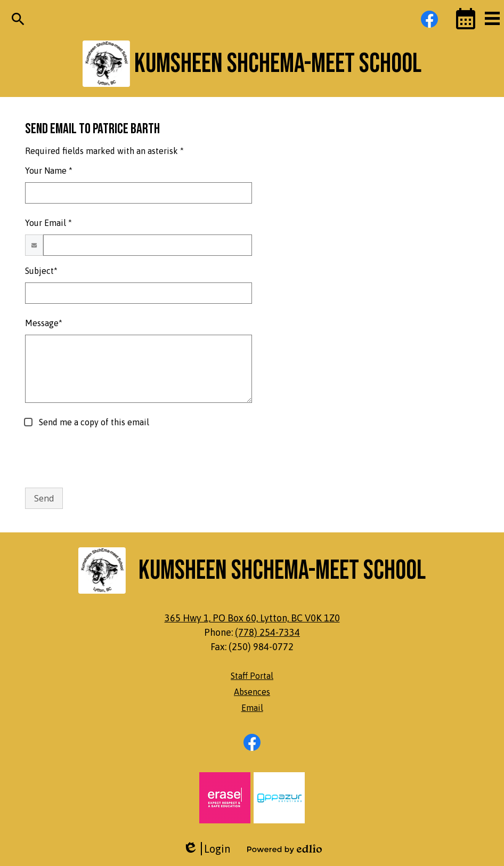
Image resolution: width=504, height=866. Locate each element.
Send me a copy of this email (93, 422)
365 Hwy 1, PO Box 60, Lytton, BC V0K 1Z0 (252, 618)
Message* (44, 323)
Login (206, 849)
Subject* (41, 271)
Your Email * (48, 223)
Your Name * (49, 171)
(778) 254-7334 (267, 632)
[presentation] (106, 458)
